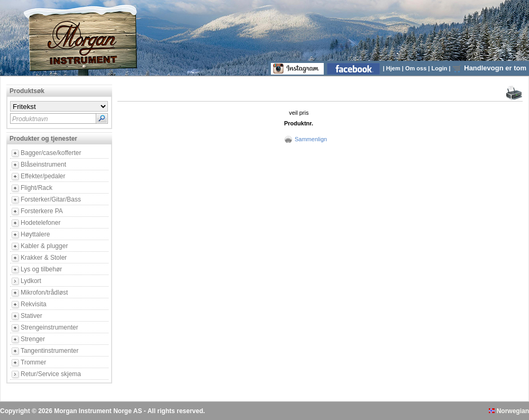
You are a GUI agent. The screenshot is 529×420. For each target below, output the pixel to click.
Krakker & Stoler (44, 258)
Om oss (417, 68)
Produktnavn (30, 119)
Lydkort (31, 281)
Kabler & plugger (44, 246)
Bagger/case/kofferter (51, 153)
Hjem (394, 68)
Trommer (33, 362)
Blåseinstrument (43, 165)
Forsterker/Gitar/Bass (51, 199)
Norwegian (509, 411)
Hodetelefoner (40, 223)
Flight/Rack (37, 188)
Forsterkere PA (42, 211)
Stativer (31, 316)
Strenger (33, 339)
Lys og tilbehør (41, 269)
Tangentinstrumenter (49, 351)
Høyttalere (35, 234)
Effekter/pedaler (43, 176)
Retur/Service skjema (51, 374)
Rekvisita (34, 304)
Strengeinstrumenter (49, 327)
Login (440, 68)
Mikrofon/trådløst (44, 293)
